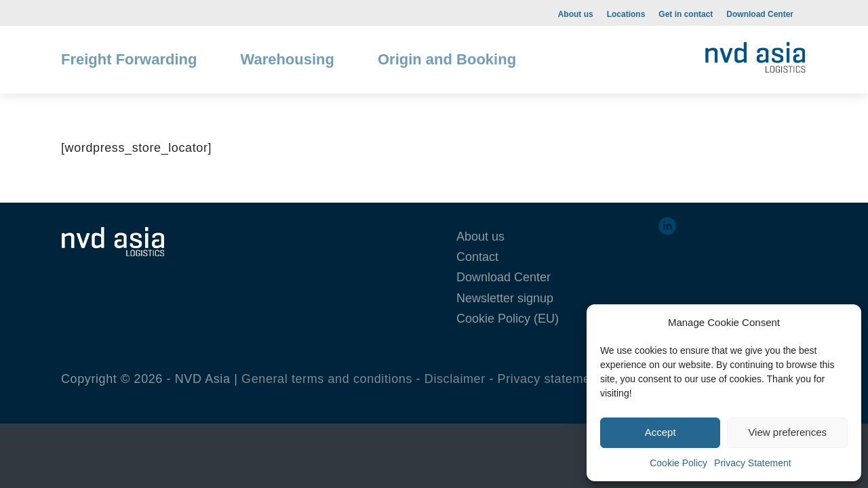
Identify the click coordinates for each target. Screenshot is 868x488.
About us (576, 14)
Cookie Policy (678, 463)
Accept (660, 432)
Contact (477, 257)
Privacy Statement (753, 463)
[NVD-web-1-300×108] (755, 55)
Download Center (760, 14)
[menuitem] (576, 14)
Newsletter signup (505, 298)
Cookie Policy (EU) (508, 319)
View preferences (787, 432)
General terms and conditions (327, 379)
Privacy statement (550, 379)
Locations (626, 14)
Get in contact (686, 14)
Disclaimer (455, 379)
